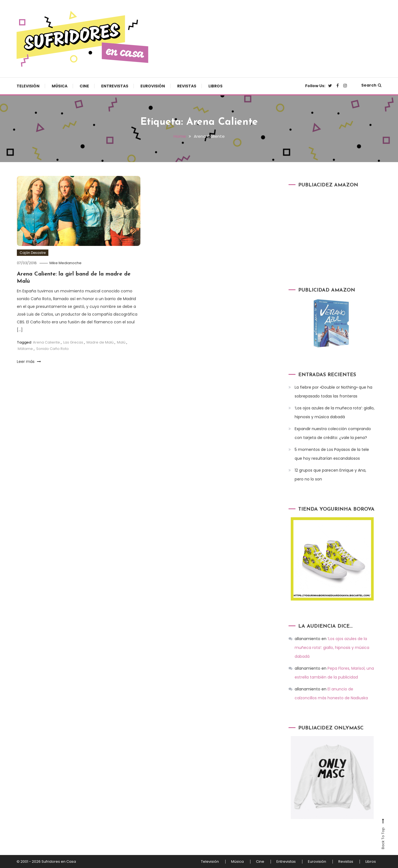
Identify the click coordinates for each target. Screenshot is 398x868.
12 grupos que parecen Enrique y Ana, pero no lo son (330, 475)
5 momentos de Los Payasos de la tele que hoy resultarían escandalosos (332, 454)
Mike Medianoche (66, 263)
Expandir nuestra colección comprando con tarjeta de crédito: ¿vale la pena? (333, 433)
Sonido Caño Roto (53, 349)
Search (371, 85)
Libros (215, 86)
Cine (84, 86)
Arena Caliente (46, 342)
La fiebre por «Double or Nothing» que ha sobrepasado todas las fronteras (333, 392)
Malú (121, 342)
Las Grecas (73, 342)
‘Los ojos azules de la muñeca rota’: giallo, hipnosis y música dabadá (335, 412)
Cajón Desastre (33, 253)
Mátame (25, 349)
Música (60, 86)
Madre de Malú (100, 342)
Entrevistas (115, 86)
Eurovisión (153, 86)
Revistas (187, 86)
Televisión (28, 86)
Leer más (29, 362)
